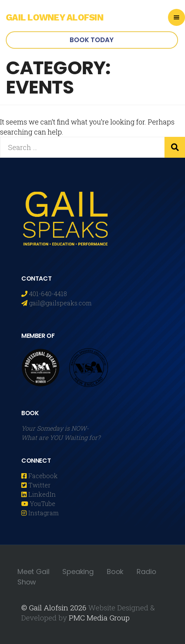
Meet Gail (33, 572)
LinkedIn (41, 494)
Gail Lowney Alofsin (55, 18)
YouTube (42, 503)
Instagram (43, 513)
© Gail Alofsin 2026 (54, 607)
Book (115, 572)
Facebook (42, 476)
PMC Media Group (99, 618)
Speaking (78, 572)
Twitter (39, 485)
